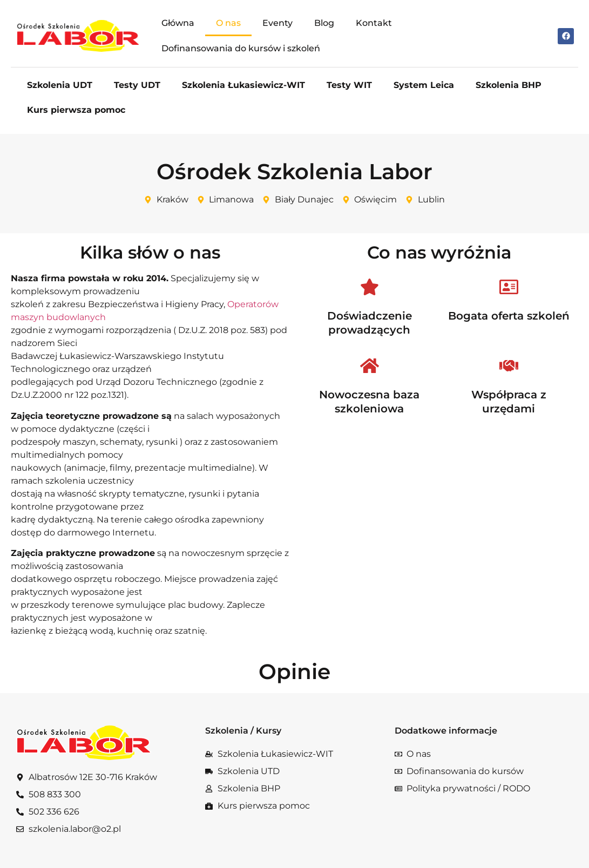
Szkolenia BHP (509, 85)
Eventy (277, 23)
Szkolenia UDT (60, 85)
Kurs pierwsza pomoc (76, 110)
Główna (178, 23)
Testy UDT (137, 85)
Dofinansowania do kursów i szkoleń (241, 48)
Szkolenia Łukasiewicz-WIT (243, 85)
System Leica (424, 85)
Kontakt (374, 23)
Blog (324, 23)
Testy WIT (349, 85)
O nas (228, 23)
